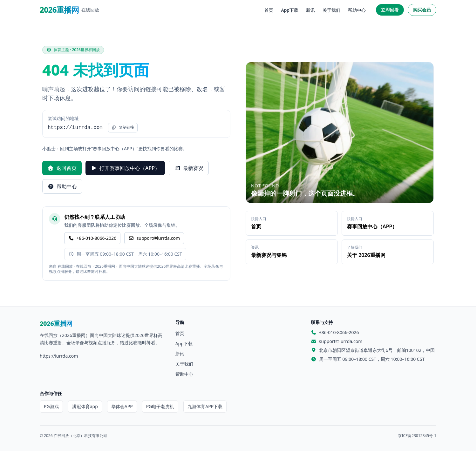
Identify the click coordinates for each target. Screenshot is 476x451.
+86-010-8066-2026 (92, 238)
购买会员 (422, 10)
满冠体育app (85, 406)
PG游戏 (51, 406)
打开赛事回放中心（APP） (125, 168)
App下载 (290, 10)
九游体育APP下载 (205, 406)
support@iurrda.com (154, 238)
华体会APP (122, 406)
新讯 (310, 10)
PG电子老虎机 (160, 406)
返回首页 (62, 168)
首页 (269, 10)
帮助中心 (357, 10)
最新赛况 (189, 168)
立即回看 (390, 10)
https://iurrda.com (59, 356)
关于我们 (331, 10)
